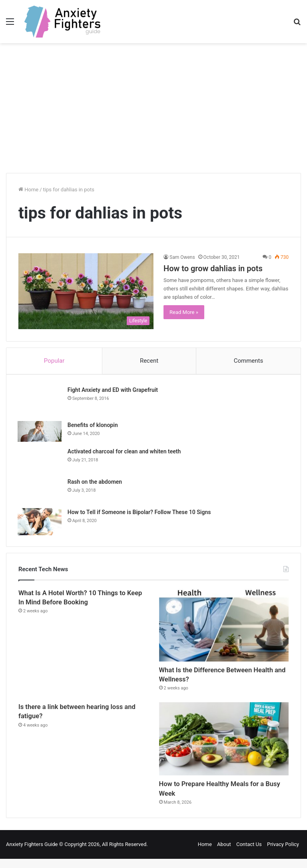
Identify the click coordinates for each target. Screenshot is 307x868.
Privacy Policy (283, 853)
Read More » (184, 312)
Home (28, 190)
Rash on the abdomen (96, 483)
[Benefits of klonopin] (40, 432)
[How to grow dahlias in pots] (86, 291)
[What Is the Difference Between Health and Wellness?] (224, 627)
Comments (249, 361)
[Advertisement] (153, 111)
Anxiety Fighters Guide (32, 853)
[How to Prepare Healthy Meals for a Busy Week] (224, 744)
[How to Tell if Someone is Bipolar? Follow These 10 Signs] (40, 523)
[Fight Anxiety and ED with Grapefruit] (40, 401)
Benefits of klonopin (94, 426)
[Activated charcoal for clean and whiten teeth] (40, 461)
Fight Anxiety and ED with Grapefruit (114, 391)
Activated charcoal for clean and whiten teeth (125, 453)
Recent (149, 361)
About (224, 853)
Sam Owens (182, 257)
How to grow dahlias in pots (213, 268)
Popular (54, 361)
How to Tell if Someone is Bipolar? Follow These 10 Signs (140, 513)
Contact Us (249, 853)
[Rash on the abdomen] (40, 491)
